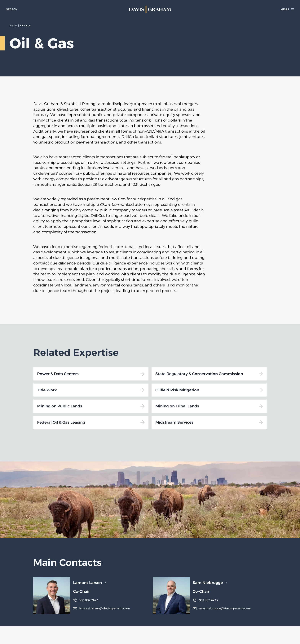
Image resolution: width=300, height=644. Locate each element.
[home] (150, 9)
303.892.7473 (86, 600)
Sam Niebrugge (210, 583)
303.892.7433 (205, 600)
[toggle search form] (12, 9)
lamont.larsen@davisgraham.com (102, 608)
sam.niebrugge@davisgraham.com (222, 608)
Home (13, 26)
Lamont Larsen (90, 583)
